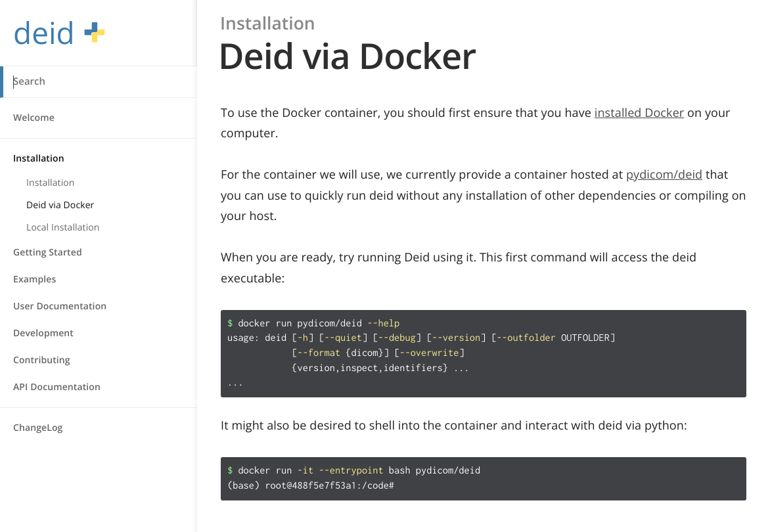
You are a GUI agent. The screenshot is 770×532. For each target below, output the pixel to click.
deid (59, 33)
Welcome (34, 118)
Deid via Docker (60, 205)
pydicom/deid (664, 175)
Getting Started (48, 253)
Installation (39, 159)
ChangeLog (38, 428)
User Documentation (60, 306)
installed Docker (640, 113)
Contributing (42, 360)
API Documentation (57, 387)
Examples (34, 279)
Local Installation (63, 228)
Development (43, 333)
